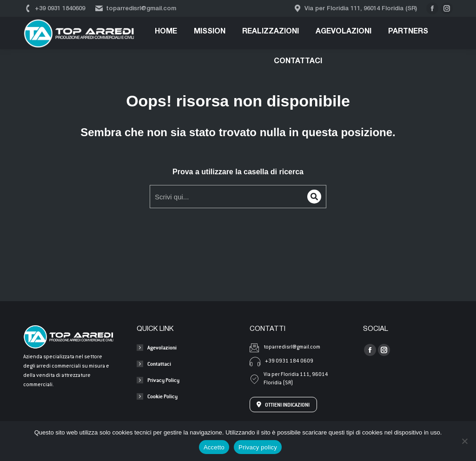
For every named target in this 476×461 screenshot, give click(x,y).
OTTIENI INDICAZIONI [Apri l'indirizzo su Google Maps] (283, 405)
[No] (464, 441)
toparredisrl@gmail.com (135, 9)
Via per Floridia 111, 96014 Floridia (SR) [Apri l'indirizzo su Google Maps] (289, 379)
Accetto (214, 447)
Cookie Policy (162, 396)
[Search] (314, 197)
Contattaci (159, 364)
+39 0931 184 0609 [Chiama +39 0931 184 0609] (281, 362)
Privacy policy (258, 447)
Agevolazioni (162, 347)
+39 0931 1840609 (54, 9)
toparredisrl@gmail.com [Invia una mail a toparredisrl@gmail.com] (285, 348)
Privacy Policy (163, 380)
